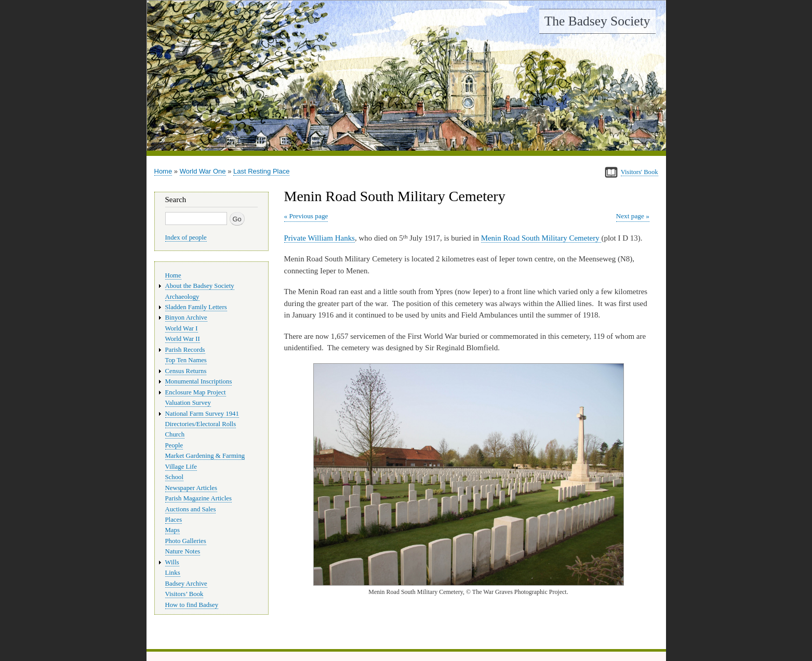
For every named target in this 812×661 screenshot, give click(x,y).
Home (163, 171)
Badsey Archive (186, 584)
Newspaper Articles (191, 488)
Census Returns (186, 371)
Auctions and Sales (191, 509)
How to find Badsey (192, 605)
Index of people (186, 237)
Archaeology (182, 297)
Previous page (308, 216)
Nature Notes (183, 551)
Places (174, 520)
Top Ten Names (186, 360)
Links (173, 573)
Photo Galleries (186, 541)
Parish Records (185, 350)
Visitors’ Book (184, 594)
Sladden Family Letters (196, 307)
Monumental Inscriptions (199, 381)
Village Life (181, 467)
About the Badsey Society (200, 286)
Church (175, 434)
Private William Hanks (320, 238)
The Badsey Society (597, 21)
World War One (203, 171)
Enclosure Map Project (196, 392)
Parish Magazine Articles (199, 498)
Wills (172, 562)
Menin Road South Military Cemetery (541, 238)
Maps (172, 530)
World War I (182, 328)
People (174, 445)
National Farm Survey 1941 (202, 414)
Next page (630, 216)
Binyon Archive (186, 318)
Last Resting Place (261, 171)
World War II (183, 339)
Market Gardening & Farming (205, 456)
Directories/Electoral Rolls (201, 424)
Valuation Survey (188, 403)
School (175, 477)
